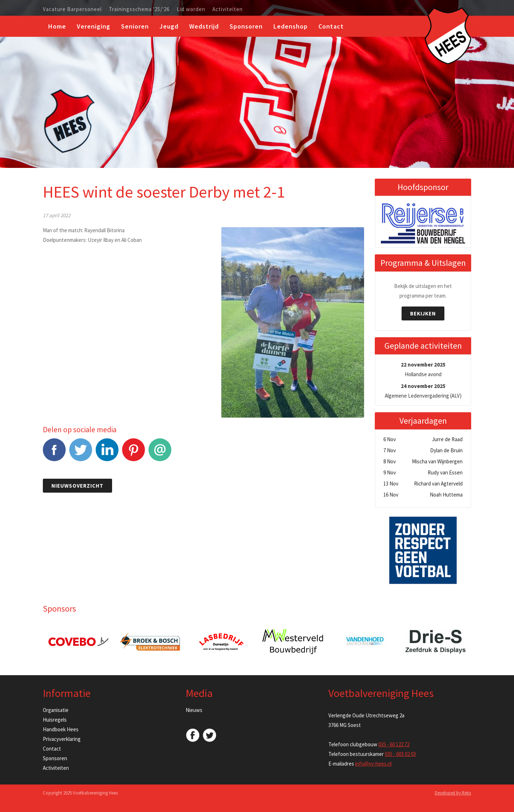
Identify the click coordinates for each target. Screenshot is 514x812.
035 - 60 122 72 (394, 744)
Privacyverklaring (62, 739)
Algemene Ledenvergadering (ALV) (423, 391)
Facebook (54, 454)
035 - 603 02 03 (400, 754)
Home (57, 26)
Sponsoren (246, 26)
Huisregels (55, 720)
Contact (331, 26)
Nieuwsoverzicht (77, 486)
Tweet (81, 454)
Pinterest (133, 454)
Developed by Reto (453, 793)
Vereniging (94, 26)
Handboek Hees (61, 729)
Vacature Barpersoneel (72, 9)
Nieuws (194, 710)
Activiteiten (228, 9)
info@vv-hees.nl (373, 764)
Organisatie (56, 710)
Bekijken (423, 313)
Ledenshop (291, 26)
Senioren (135, 26)
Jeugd (169, 26)
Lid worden (191, 9)
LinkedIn (107, 454)
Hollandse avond (423, 369)
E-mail (160, 454)
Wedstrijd (204, 26)
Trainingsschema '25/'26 (139, 9)
